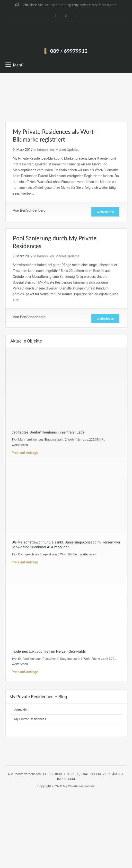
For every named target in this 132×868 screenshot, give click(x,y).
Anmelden (22, 710)
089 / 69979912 (69, 51)
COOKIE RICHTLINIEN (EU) (62, 775)
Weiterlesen (105, 212)
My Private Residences (30, 720)
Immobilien (45, 150)
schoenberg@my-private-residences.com (84, 5)
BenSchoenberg (33, 210)
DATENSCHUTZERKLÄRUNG (103, 775)
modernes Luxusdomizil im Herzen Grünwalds (49, 652)
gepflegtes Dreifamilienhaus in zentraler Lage (48, 433)
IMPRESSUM (66, 780)
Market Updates (67, 150)
